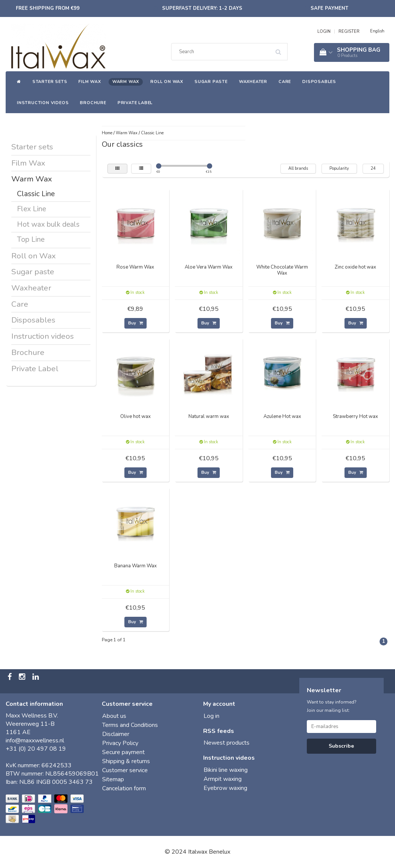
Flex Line (31, 209)
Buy (135, 323)
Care (285, 82)
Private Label (135, 103)
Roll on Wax (167, 82)
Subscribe (341, 746)
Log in (211, 716)
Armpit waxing (223, 779)
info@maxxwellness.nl (35, 740)
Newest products (227, 743)
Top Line (31, 240)
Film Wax (90, 82)
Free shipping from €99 (48, 8)
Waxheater (253, 82)
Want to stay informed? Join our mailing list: (332, 706)
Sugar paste (211, 82)
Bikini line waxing (226, 770)
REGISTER (349, 31)
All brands (298, 168)
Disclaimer (116, 734)
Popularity (339, 168)
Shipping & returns (126, 761)
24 (373, 168)
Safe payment (329, 8)
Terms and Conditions (130, 725)
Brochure (93, 103)
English (377, 31)
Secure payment (123, 752)
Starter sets (50, 82)
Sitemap (113, 779)
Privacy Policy (120, 743)
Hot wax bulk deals (48, 224)
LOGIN (324, 31)
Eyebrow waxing (225, 788)
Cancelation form (124, 788)
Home (107, 133)
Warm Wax (126, 82)
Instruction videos (43, 103)
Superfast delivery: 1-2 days (202, 8)
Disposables (319, 82)
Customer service (125, 770)
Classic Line (36, 194)
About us (114, 716)
